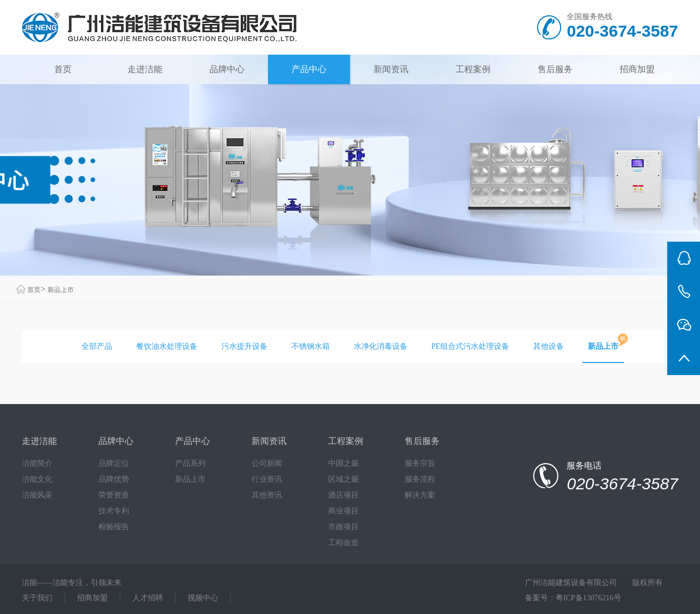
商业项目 (343, 511)
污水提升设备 (244, 346)
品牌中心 (227, 69)
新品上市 (61, 290)
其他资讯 (267, 495)
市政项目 (343, 527)
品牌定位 (114, 463)
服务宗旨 (420, 463)
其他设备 (549, 346)
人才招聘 (148, 598)
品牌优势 (114, 479)
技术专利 (114, 511)
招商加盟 (637, 69)
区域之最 (343, 479)
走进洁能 (145, 69)
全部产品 (97, 346)
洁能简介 (37, 463)
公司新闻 (267, 463)
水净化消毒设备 (381, 346)
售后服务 (555, 69)
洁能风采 (37, 495)
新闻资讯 (391, 69)
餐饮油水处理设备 (167, 346)
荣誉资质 (114, 495)
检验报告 (114, 527)
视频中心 (203, 598)
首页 (63, 69)
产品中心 (309, 69)
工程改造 (343, 543)
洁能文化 (37, 479)
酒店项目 (343, 495)
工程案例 (473, 69)
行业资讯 (267, 479)
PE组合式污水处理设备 (470, 346)
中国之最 (343, 463)
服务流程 (420, 479)
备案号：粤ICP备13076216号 (573, 598)
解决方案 (420, 495)
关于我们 (37, 598)
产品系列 (190, 463)
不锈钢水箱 (311, 346)
